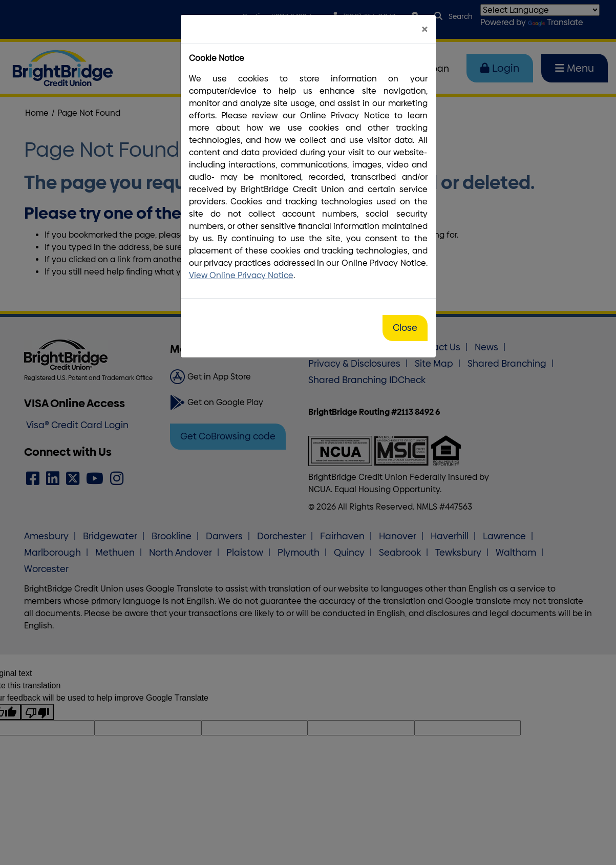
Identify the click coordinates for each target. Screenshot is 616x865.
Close (405, 328)
